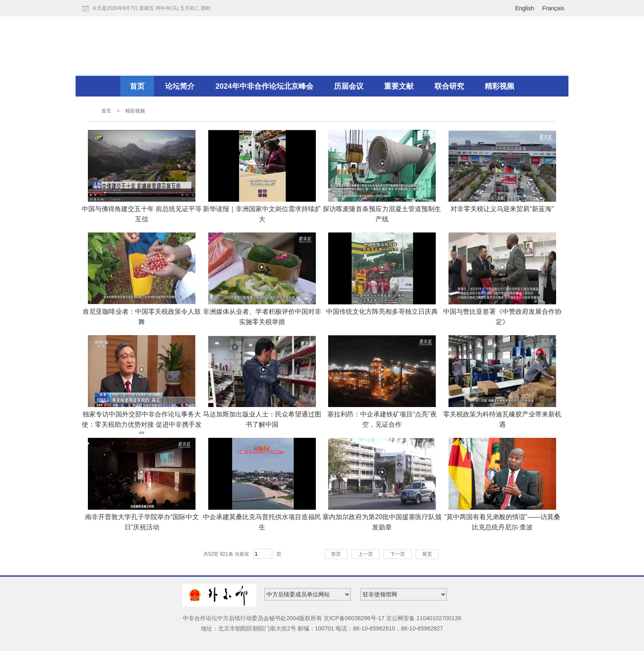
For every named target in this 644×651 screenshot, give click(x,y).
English (524, 8)
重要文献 (399, 86)
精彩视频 (499, 86)
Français (553, 8)
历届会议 (349, 86)
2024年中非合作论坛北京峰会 (264, 86)
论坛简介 (180, 86)
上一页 (366, 554)
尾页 (427, 554)
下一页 (398, 554)
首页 (137, 86)
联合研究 (449, 86)
